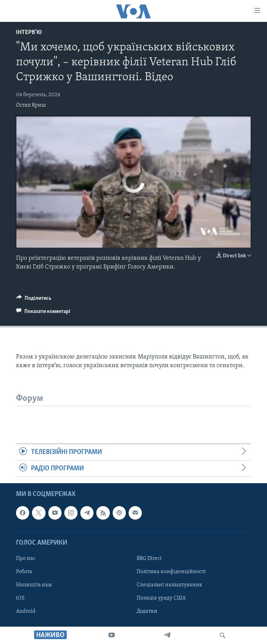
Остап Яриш (31, 105)
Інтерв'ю (29, 32)
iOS (20, 598)
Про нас (26, 559)
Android (26, 611)
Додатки (147, 611)
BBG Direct (149, 559)
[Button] (34, 300)
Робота (24, 572)
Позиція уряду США (161, 598)
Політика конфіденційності (171, 572)
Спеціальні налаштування (169, 585)
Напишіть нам (34, 585)
